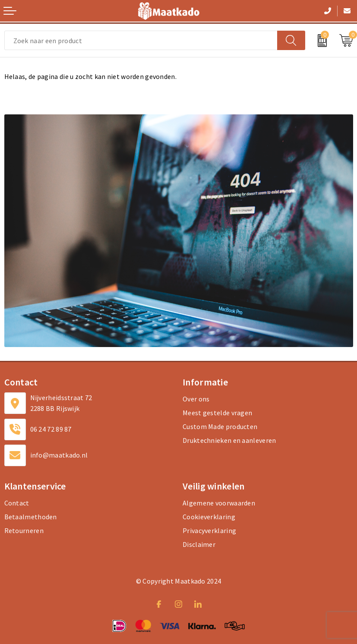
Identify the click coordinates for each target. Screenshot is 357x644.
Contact (17, 503)
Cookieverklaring (209, 517)
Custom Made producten (220, 426)
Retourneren (24, 530)
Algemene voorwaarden (219, 503)
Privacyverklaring (209, 530)
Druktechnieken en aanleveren (229, 440)
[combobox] (141, 40)
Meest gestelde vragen (217, 413)
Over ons (196, 399)
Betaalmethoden (31, 517)
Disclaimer (199, 544)
